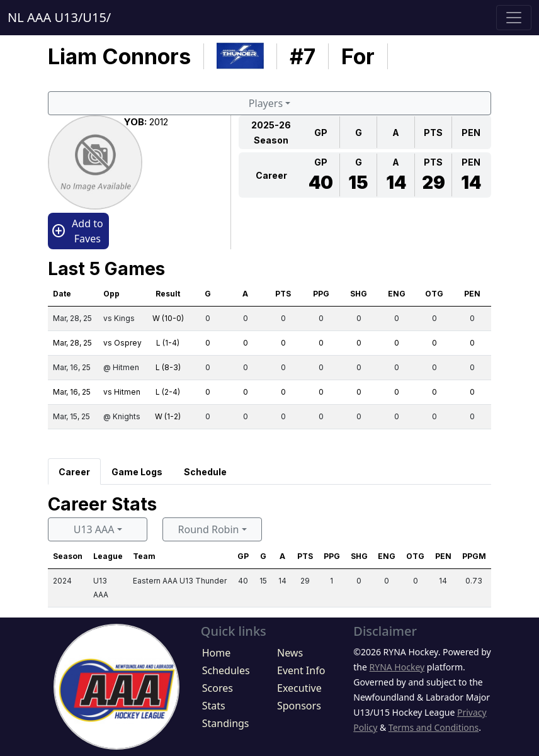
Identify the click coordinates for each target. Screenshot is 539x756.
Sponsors (299, 706)
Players (266, 103)
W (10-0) (168, 318)
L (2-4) (168, 392)
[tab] (74, 471)
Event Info (301, 670)
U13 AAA (94, 529)
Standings (226, 723)
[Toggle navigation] (514, 18)
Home (217, 653)
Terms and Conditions (434, 727)
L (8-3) (168, 367)
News (290, 653)
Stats (214, 706)
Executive (299, 688)
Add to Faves (77, 231)
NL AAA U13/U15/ (59, 17)
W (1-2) (168, 416)
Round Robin (209, 529)
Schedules (226, 670)
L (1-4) (168, 343)
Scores (218, 688)
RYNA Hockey (397, 667)
